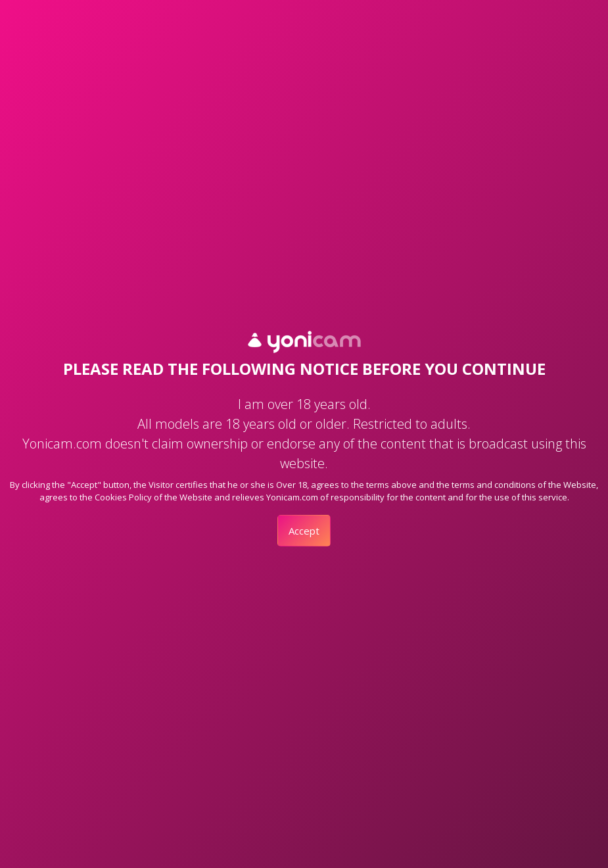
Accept (304, 531)
